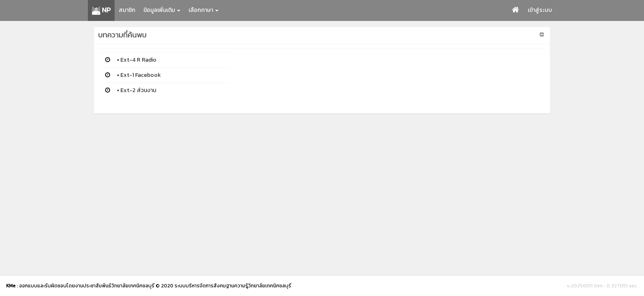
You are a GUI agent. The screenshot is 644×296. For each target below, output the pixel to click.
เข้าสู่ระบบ (540, 10)
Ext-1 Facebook (141, 75)
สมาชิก (127, 10)
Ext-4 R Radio (138, 60)
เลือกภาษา (204, 10)
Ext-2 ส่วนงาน (138, 90)
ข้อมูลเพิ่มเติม (162, 10)
